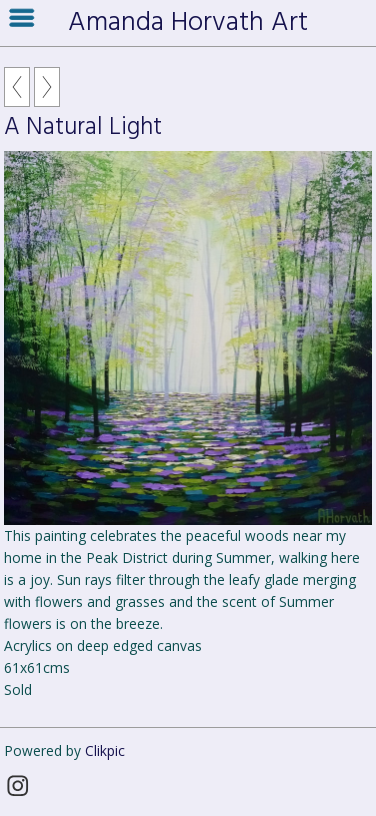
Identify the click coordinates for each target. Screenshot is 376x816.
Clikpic (105, 750)
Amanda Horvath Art (188, 23)
